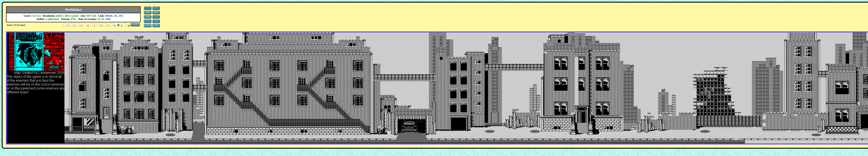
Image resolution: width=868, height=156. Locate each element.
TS (121, 16)
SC (116, 16)
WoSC (109, 16)
